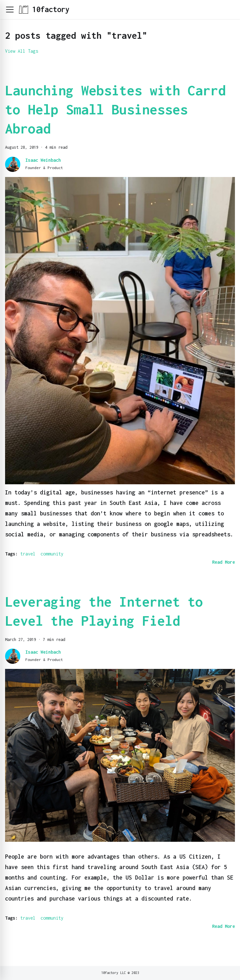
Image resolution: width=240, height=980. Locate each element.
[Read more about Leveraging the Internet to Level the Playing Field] (224, 926)
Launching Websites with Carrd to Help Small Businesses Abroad (115, 109)
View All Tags (22, 51)
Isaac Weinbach (43, 160)
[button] (10, 10)
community (52, 554)
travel (28, 554)
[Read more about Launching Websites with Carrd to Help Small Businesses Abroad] (224, 562)
